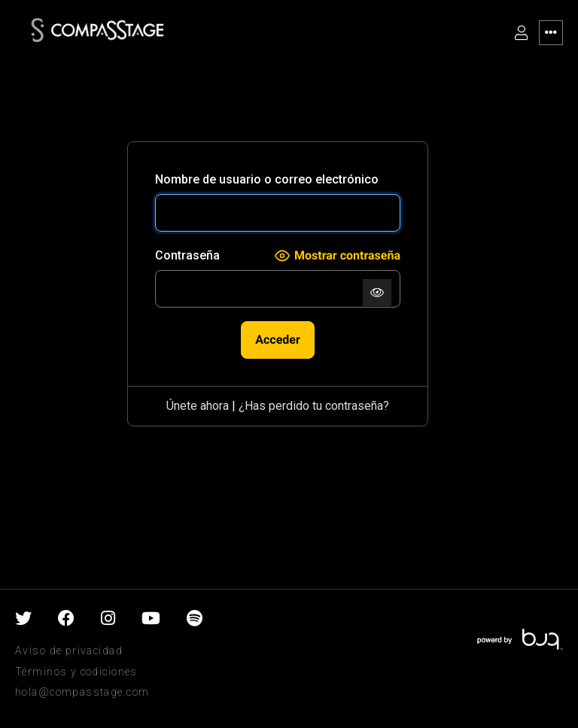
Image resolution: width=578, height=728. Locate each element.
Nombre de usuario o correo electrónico (267, 179)
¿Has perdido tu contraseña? (314, 406)
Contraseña (187, 255)
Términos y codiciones (76, 672)
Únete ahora (198, 406)
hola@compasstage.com (82, 692)
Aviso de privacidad (69, 651)
